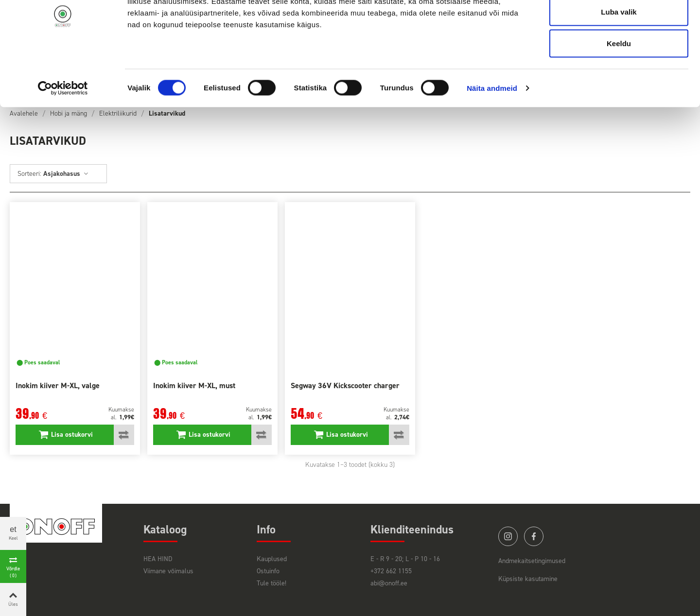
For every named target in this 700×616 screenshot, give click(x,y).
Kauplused (272, 559)
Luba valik (619, 58)
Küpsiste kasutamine (528, 579)
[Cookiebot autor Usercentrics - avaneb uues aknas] (63, 134)
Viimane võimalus (168, 571)
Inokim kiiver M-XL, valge (58, 385)
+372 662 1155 (391, 571)
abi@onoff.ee (389, 583)
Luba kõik (619, 26)
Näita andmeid (492, 134)
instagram (508, 536)
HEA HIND (158, 559)
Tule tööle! (271, 583)
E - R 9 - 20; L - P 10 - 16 (405, 559)
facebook (534, 536)
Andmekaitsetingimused (532, 561)
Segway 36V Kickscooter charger (345, 385)
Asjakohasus (66, 174)
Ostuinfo (268, 571)
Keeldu (619, 89)
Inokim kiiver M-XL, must (194, 385)
